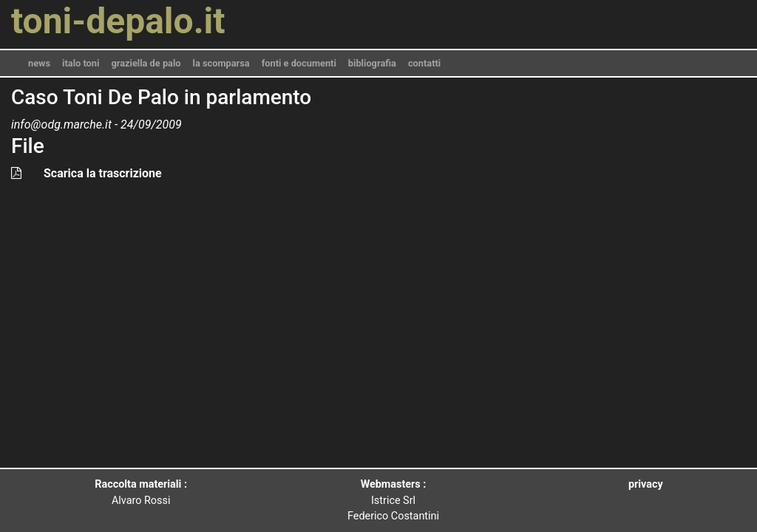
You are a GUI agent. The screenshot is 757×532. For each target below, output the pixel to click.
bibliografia (372, 63)
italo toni (81, 63)
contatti (424, 63)
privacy (646, 484)
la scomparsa (221, 63)
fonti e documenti (299, 63)
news (39, 63)
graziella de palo (146, 63)
